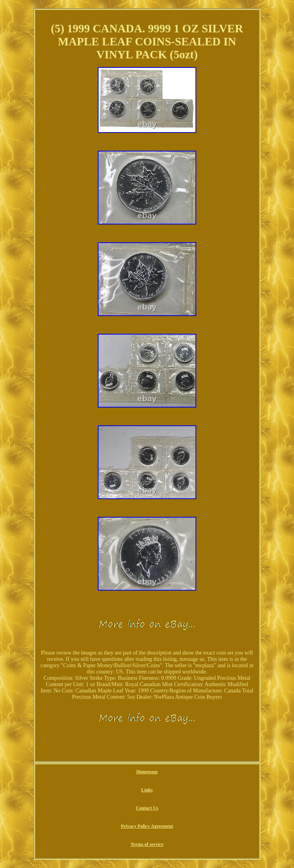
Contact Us (147, 808)
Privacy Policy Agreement (147, 826)
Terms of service (147, 844)
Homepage (147, 772)
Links (147, 790)
